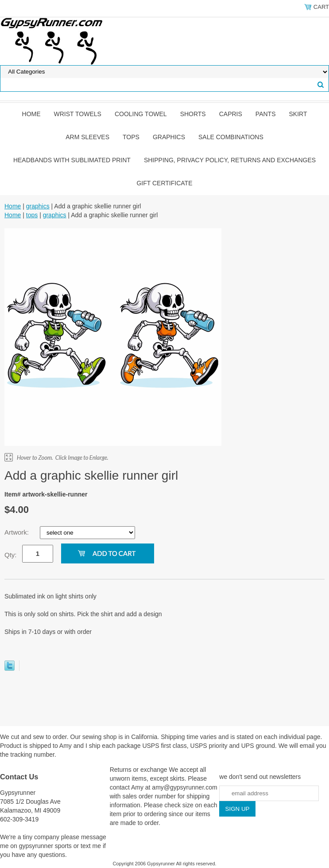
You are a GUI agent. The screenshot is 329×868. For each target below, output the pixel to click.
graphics (169, 137)
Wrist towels (78, 114)
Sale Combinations (231, 137)
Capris (231, 114)
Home (31, 114)
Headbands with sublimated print (72, 160)
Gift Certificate (164, 183)
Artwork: (17, 532)
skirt (298, 114)
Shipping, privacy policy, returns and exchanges (230, 160)
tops (131, 137)
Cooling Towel (141, 114)
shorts (193, 114)
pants (266, 114)
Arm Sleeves (87, 137)
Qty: (11, 555)
